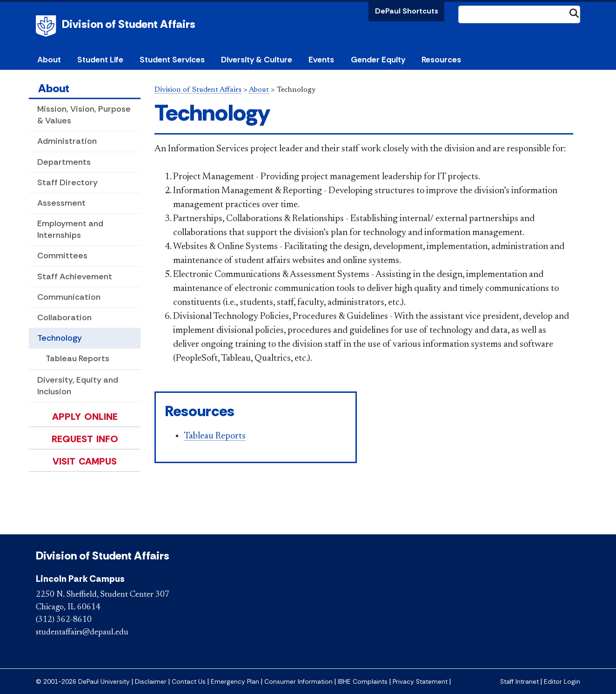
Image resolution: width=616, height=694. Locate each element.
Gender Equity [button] (378, 60)
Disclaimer (151, 682)
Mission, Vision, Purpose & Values (84, 115)
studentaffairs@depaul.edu (82, 633)
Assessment (61, 203)
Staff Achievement (75, 276)
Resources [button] (441, 60)
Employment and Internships (70, 229)
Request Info (85, 439)
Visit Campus (85, 461)
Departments (64, 162)
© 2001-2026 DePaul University (83, 682)
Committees (62, 256)
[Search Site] (519, 14)
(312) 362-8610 (64, 620)
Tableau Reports (77, 358)
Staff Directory (67, 182)
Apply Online (85, 417)
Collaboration (64, 317)
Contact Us (189, 682)
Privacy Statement (420, 682)
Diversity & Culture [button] (257, 60)
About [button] (49, 60)
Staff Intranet (519, 682)
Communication (69, 297)
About (54, 88)
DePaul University (47, 26)
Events (321, 60)
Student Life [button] (100, 60)
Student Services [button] (172, 60)
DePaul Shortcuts (407, 11)
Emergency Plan (235, 682)
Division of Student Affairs (129, 24)
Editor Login (562, 682)
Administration (67, 141)
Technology (60, 338)
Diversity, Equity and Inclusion (78, 386)
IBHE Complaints (363, 682)
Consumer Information (298, 682)
